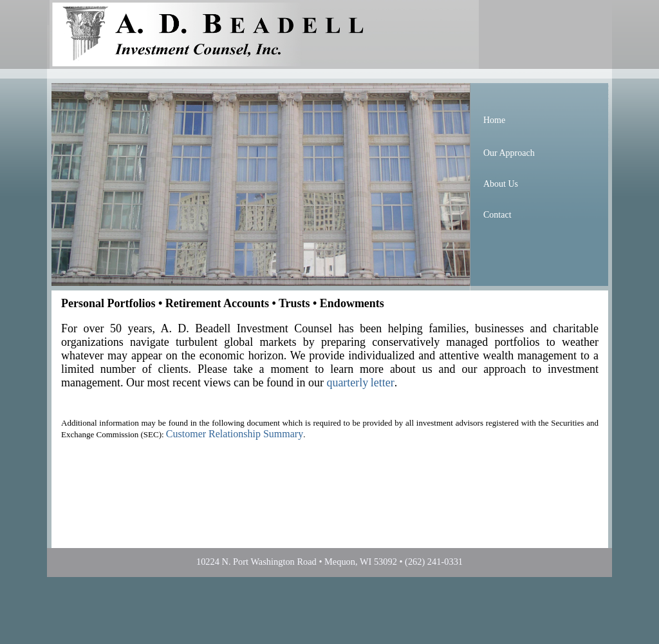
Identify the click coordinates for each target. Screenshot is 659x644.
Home (494, 120)
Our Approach (509, 153)
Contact (497, 215)
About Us (501, 184)
